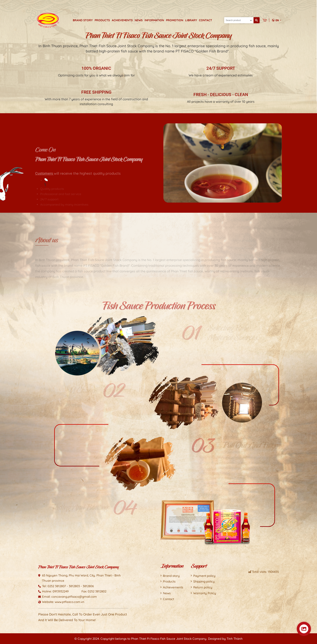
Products (102, 20)
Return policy (203, 587)
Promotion (175, 20)
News (139, 20)
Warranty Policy (205, 593)
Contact (206, 20)
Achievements (122, 20)
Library (191, 20)
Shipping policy (204, 581)
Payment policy (204, 576)
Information (154, 20)
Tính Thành (235, 639)
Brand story (83, 20)
